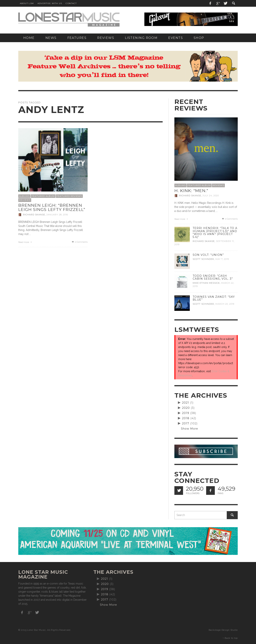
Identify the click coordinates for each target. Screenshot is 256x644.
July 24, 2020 (211, 196)
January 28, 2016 (57, 215)
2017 (186, 423)
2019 (186, 413)
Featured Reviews (69, 196)
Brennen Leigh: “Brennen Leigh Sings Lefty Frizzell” (52, 207)
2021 (186, 403)
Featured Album (43, 196)
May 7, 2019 (222, 259)
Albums (24, 196)
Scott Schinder (203, 259)
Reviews (25, 200)
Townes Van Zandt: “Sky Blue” (214, 298)
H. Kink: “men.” (191, 191)
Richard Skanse (34, 215)
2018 (186, 418)
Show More (189, 429)
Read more (25, 242)
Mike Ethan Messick (206, 283)
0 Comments (79, 242)
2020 (186, 408)
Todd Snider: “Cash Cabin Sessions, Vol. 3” (213, 277)
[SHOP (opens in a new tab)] (199, 38)
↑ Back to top (230, 638)
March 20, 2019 (225, 304)
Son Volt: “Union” (208, 255)
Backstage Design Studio (223, 630)
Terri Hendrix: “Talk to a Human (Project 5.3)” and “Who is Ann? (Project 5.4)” (215, 232)
